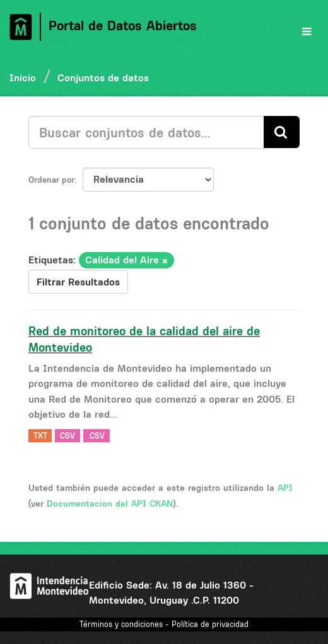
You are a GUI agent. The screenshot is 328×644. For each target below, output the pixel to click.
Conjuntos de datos (103, 78)
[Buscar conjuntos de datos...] (146, 132)
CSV (67, 435)
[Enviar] (282, 132)
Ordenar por (51, 180)
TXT (40, 435)
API (285, 488)
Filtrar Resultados (78, 282)
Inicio (23, 78)
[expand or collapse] (307, 32)
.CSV (96, 435)
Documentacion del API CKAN (110, 503)
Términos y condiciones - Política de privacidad (164, 624)
